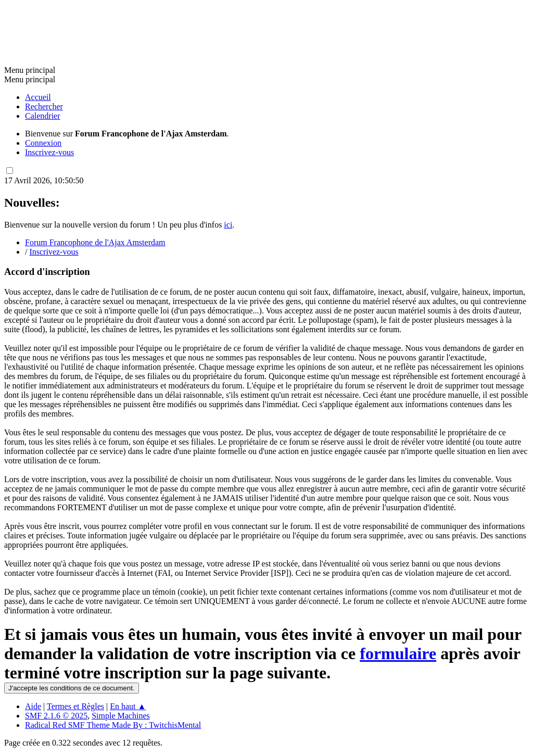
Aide (33, 706)
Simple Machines (121, 716)
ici (228, 225)
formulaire (398, 653)
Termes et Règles (75, 706)
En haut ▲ (128, 706)
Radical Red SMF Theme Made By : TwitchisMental (113, 725)
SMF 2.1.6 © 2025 (56, 716)
